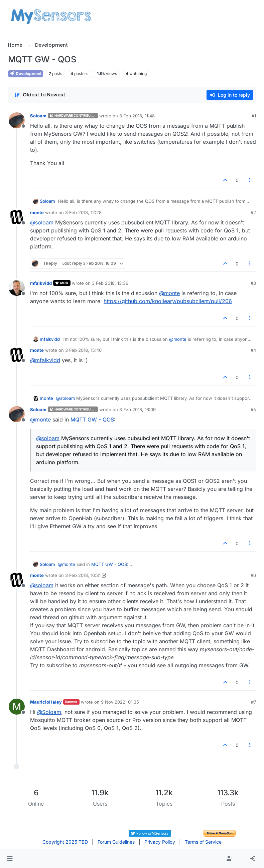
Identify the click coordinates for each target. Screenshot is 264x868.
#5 (253, 409)
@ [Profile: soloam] (42, 222)
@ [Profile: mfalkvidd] (45, 360)
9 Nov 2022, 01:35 (120, 702)
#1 (254, 116)
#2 (253, 212)
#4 (253, 350)
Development (26, 74)
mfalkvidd (41, 283)
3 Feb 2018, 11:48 (137, 116)
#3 (253, 283)
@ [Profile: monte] (169, 293)
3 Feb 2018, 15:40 (83, 350)
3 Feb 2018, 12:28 (83, 212)
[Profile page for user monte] (17, 217)
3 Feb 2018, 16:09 (138, 409)
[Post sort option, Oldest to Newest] (40, 95)
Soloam (38, 116)
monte (37, 212)
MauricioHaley (46, 702)
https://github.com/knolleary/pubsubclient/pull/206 (168, 301)
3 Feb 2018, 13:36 (110, 283)
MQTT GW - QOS (92, 419)
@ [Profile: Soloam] (49, 712)
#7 (253, 702)
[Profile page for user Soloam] (17, 120)
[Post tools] (250, 180)
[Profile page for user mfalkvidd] (17, 288)
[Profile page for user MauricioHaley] (17, 707)
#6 (253, 575)
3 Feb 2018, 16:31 (83, 575)
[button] (10, 859)
